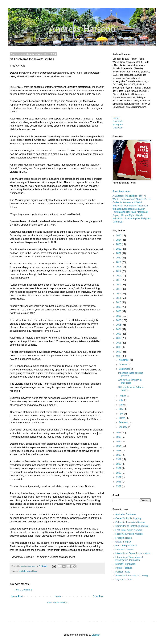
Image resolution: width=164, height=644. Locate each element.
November (124, 360)
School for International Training (131, 576)
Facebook (118, 121)
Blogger (96, 635)
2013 (119, 289)
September (125, 369)
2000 (119, 347)
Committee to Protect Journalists (132, 526)
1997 (119, 433)
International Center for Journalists (133, 553)
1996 (119, 437)
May (121, 409)
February (124, 422)
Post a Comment (23, 590)
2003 (119, 334)
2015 (119, 280)
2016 (119, 276)
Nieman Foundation (125, 564)
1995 (119, 442)
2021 (119, 253)
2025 (119, 236)
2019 (119, 262)
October (123, 365)
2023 (119, 244)
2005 (119, 325)
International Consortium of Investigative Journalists (129, 559)
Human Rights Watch (126, 546)
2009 (119, 307)
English (22, 571)
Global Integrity (123, 542)
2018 (119, 267)
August (123, 396)
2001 (119, 343)
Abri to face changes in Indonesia (130, 381)
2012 (119, 294)
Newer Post (17, 596)
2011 (119, 298)
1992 (119, 455)
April (121, 414)
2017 (119, 271)
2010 (119, 302)
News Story (32, 571)
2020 (119, 258)
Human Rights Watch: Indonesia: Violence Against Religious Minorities (132, 218)
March (122, 418)
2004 (119, 329)
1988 (119, 473)
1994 (119, 446)
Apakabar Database (125, 514)
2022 (119, 249)
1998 (119, 356)
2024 (119, 240)
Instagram (118, 124)
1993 (119, 451)
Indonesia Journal (124, 550)
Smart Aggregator (121, 191)
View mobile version (57, 603)
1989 (119, 468)
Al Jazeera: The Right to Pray (127, 196)
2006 (119, 320)
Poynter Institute (124, 568)
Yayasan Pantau (124, 580)
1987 (119, 477)
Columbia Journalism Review (130, 522)
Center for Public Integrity (128, 518)
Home (58, 596)
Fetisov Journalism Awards (129, 534)
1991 (119, 459)
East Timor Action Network (129, 530)
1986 (119, 482)
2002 (119, 338)
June (122, 405)
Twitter (116, 118)
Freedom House (124, 538)
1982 (119, 486)
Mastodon (118, 128)
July (121, 400)
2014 (119, 285)
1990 (119, 464)
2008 (119, 311)
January (123, 427)
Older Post (98, 596)
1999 (119, 352)
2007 (119, 316)
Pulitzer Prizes (123, 572)
